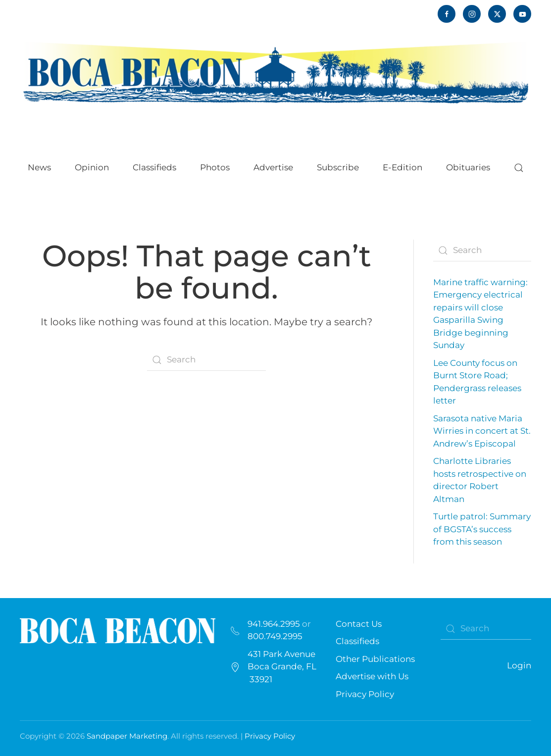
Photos (215, 167)
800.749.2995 (275, 636)
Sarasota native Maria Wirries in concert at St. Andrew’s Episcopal (482, 431)
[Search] (206, 360)
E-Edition (402, 167)
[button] (519, 168)
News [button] (39, 167)
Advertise (273, 167)
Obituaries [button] (468, 167)
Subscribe (338, 167)
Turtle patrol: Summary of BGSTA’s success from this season (482, 529)
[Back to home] (275, 72)
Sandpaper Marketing (127, 736)
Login (519, 665)
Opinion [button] (92, 167)
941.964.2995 (274, 624)
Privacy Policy (365, 694)
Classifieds (154, 167)
